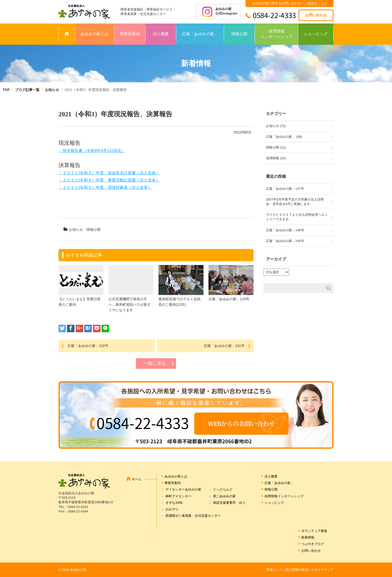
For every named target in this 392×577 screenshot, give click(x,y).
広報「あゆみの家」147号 (285, 189)
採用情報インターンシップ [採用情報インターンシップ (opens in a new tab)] (284, 496)
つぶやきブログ (313, 544)
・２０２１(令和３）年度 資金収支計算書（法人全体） (109, 173)
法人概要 (161, 34)
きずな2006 (174, 503)
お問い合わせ (316, 15)
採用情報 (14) (276, 158)
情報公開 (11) (276, 147)
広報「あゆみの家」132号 (88, 346)
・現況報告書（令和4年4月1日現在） (92, 151)
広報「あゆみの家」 (200, 34)
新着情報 (308, 537)
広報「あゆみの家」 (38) (284, 137)
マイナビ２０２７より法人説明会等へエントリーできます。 (297, 217)
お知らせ (52, 90)
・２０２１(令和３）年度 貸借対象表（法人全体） (105, 187)
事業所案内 (130, 34)
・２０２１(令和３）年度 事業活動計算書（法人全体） (109, 180)
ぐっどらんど (223, 489)
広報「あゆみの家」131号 (224, 346)
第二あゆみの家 (224, 496)
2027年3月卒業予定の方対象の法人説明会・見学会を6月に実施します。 (295, 202)
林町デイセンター (178, 496)
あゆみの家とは (94, 34)
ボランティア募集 (314, 531)
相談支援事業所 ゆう (229, 503)
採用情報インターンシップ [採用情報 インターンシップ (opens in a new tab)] (276, 34)
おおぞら (172, 509)
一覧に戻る (155, 363)
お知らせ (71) (276, 126)
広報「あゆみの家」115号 (229, 299)
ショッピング (316, 34)
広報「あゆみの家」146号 (285, 230)
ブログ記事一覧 (27, 90)
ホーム (137, 479)
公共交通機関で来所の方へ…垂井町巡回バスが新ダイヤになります (129, 305)
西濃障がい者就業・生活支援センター (193, 516)
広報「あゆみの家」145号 (285, 241)
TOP (6, 90)
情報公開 (239, 34)
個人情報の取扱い (298, 570)
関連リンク (275, 570)
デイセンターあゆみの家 (183, 489)
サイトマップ (324, 570)
